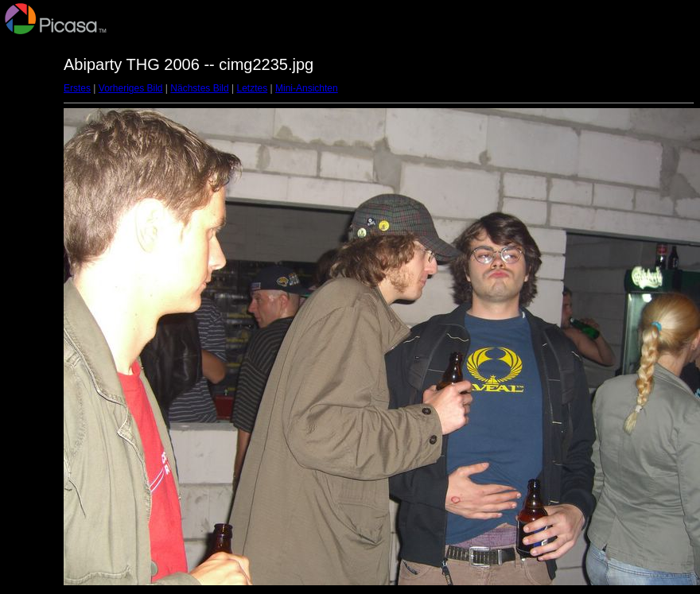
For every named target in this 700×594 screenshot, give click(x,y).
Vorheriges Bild (131, 88)
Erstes (77, 88)
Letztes (253, 88)
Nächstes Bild (199, 88)
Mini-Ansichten (307, 88)
